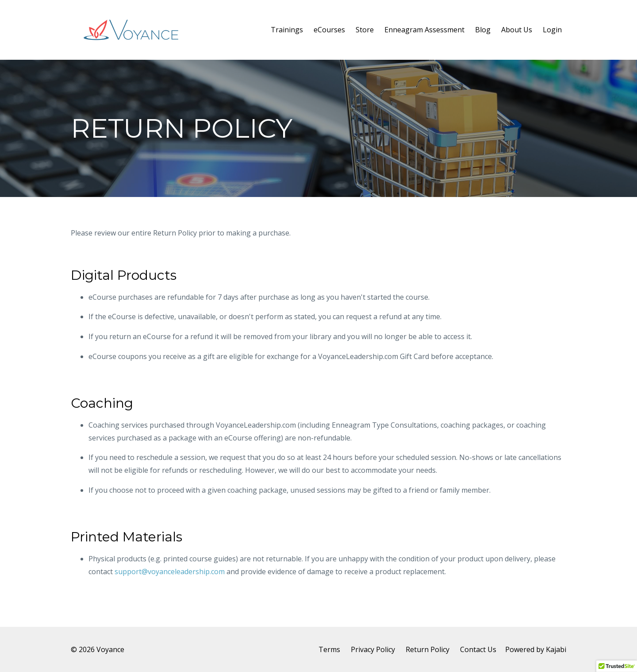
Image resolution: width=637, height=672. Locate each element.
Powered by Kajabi (536, 649)
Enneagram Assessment (424, 30)
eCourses (329, 30)
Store (365, 30)
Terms (329, 649)
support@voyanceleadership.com (170, 572)
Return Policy (428, 649)
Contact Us (478, 649)
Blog (483, 30)
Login (552, 30)
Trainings (287, 30)
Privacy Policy (373, 649)
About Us (517, 30)
